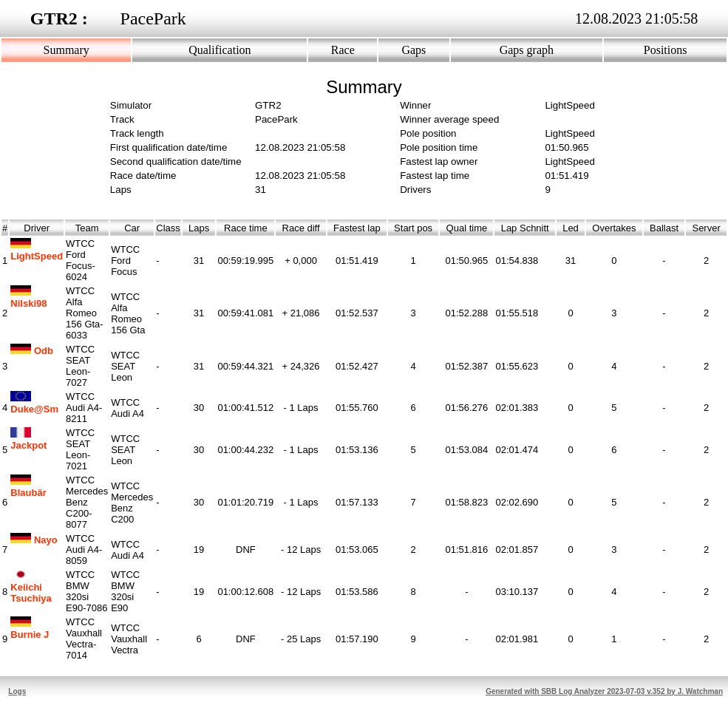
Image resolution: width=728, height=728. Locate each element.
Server (706, 228)
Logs (17, 691)
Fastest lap (357, 228)
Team (87, 228)
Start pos (413, 228)
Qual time (466, 228)
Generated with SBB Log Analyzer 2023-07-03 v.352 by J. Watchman (604, 691)
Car (132, 228)
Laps (199, 228)
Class (168, 228)
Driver (37, 228)
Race (343, 50)
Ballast (664, 228)
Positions (666, 50)
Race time (246, 228)
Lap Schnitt (525, 228)
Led (571, 228)
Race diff (301, 228)
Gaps (414, 50)
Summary (67, 50)
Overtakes (614, 228)
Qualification (220, 50)
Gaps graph (527, 50)
